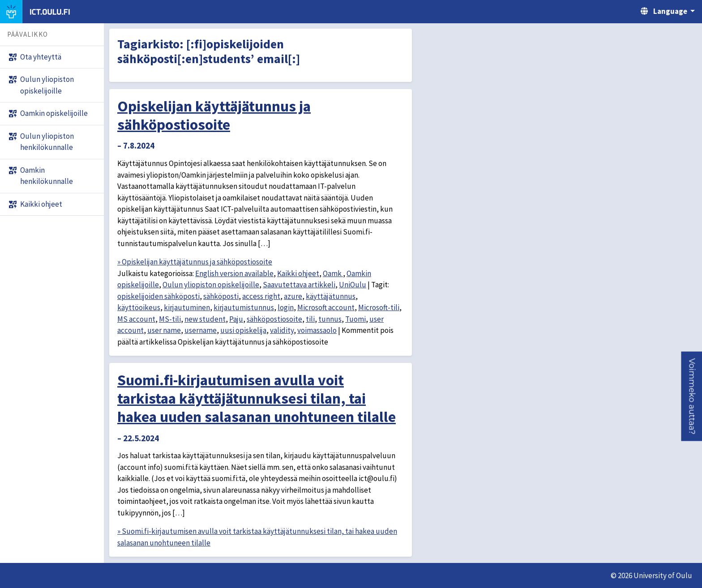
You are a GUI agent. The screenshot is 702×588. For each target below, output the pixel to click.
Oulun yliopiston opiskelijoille (211, 285)
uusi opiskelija (243, 330)
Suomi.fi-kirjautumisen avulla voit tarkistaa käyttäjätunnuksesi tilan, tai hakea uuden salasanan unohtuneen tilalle (257, 398)
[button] (691, 396)
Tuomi (355, 319)
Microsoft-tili (379, 307)
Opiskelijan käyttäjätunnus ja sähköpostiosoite (214, 115)
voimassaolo (317, 330)
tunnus (330, 319)
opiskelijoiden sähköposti (158, 296)
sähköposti (221, 296)
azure (293, 296)
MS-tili (170, 319)
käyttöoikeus (139, 307)
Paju (236, 319)
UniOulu (353, 285)
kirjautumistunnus (244, 307)
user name (164, 330)
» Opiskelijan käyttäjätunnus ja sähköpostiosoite (195, 262)
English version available (234, 273)
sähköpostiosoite (274, 319)
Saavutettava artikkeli (299, 285)
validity (282, 330)
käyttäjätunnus (331, 296)
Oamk (333, 273)
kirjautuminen (187, 307)
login (286, 307)
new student (205, 319)
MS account (136, 319)
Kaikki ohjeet (298, 273)
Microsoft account (326, 307)
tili (310, 319)
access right (261, 296)
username (201, 330)
